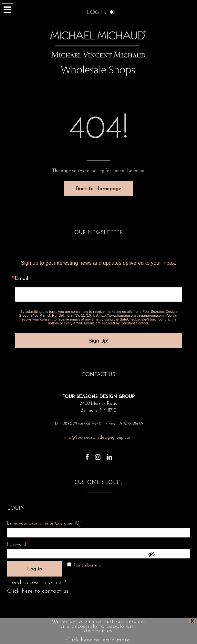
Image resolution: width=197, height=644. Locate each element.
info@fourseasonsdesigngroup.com (98, 438)
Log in (35, 569)
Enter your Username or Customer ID (45, 523)
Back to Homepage (98, 189)
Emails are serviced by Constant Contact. (117, 323)
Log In (101, 12)
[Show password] (167, 554)
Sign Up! (98, 341)
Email (21, 279)
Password (26, 543)
